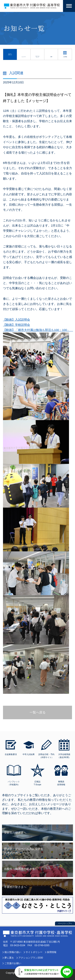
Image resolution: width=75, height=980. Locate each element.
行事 (51, 57)
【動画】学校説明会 (16, 325)
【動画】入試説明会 (16, 320)
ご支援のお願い (13, 963)
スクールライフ (37, 57)
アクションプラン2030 (31, 958)
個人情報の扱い (13, 952)
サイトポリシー (34, 952)
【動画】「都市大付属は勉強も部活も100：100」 (38, 330)
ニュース (24, 57)
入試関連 (65, 57)
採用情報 (52, 952)
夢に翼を (9, 958)
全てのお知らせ (10, 54)
